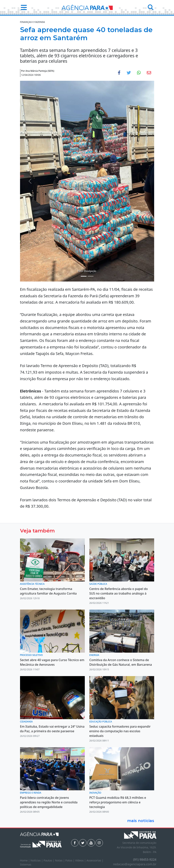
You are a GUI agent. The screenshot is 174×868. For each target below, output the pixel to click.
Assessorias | (95, 860)
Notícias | (37, 860)
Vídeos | (81, 860)
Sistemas (26, 864)
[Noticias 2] (91, 276)
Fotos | (70, 860)
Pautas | (49, 860)
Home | (25, 860)
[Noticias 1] (84, 276)
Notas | (60, 860)
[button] (23, 7)
